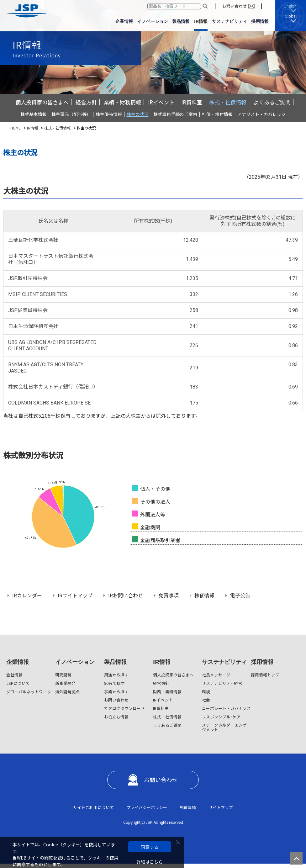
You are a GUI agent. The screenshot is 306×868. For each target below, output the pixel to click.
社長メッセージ (216, 675)
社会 (206, 700)
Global (291, 16)
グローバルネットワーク (29, 692)
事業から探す (116, 692)
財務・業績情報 (167, 692)
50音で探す (114, 683)
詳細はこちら (150, 862)
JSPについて (18, 683)
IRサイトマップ (75, 596)
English (290, 6)
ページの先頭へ (298, 860)
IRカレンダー (27, 596)
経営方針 (86, 102)
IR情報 (32, 128)
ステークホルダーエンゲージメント (226, 727)
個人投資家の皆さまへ (42, 102)
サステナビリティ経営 (222, 683)
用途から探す (116, 675)
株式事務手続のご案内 (175, 114)
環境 (206, 692)
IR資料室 (192, 102)
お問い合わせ (235, 6)
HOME (16, 128)
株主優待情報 (109, 114)
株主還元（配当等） (71, 114)
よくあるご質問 (272, 102)
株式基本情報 (34, 114)
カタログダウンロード (124, 708)
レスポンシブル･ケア (221, 717)
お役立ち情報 (116, 717)
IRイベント (161, 102)
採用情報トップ (265, 675)
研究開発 (63, 675)
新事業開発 (65, 683)
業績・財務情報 (122, 102)
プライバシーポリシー (147, 807)
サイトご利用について (93, 807)
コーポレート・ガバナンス (226, 708)
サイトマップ (221, 807)
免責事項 (169, 596)
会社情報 (14, 675)
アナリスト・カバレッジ (261, 114)
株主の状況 (138, 114)
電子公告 (240, 596)
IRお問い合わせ (126, 596)
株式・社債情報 (228, 102)
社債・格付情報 (217, 114)
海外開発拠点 (67, 692)
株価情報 (204, 596)
